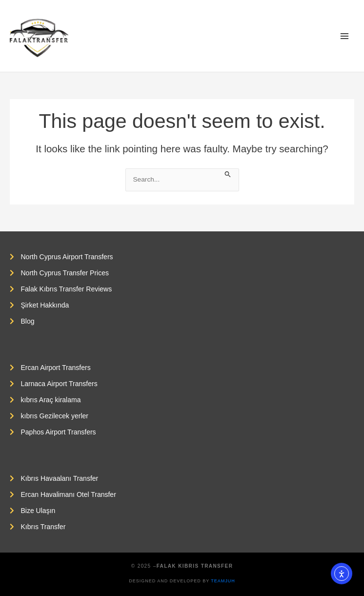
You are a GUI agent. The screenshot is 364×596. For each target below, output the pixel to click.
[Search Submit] (228, 174)
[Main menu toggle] (345, 36)
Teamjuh (223, 581)
